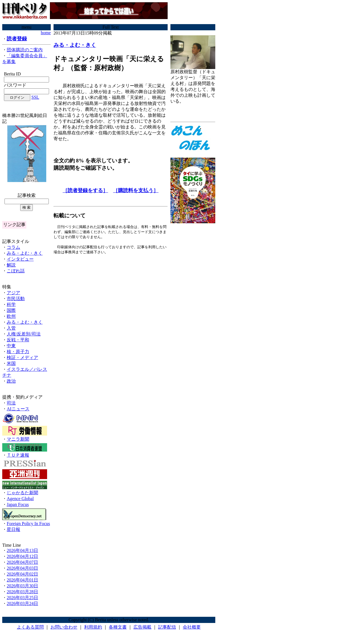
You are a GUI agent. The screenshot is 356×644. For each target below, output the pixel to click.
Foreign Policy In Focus (28, 524)
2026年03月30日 (22, 586)
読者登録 (17, 39)
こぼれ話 (16, 271)
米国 (11, 363)
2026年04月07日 (22, 562)
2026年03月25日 (22, 598)
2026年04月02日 (22, 574)
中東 (11, 346)
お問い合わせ (64, 627)
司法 (11, 403)
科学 (11, 304)
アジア (13, 293)
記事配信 (167, 627)
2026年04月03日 (22, 568)
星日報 (13, 529)
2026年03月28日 (22, 592)
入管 (11, 328)
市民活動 (16, 299)
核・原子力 (18, 352)
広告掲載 (142, 627)
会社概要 (192, 627)
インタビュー (20, 259)
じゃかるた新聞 (22, 493)
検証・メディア (22, 357)
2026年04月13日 (22, 550)
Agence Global (20, 499)
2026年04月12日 (22, 556)
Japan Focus (18, 504)
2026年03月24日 (22, 603)
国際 (11, 310)
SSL (35, 97)
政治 (11, 381)
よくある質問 (30, 627)
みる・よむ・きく (25, 253)
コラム (13, 247)
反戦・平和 (18, 340)
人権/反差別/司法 (24, 334)
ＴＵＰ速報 (18, 455)
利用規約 (93, 627)
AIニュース (18, 409)
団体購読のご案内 (25, 50)
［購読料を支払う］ (136, 190)
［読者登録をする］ (85, 190)
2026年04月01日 (22, 580)
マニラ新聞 (18, 439)
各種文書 (118, 627)
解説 (11, 265)
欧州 (11, 316)
